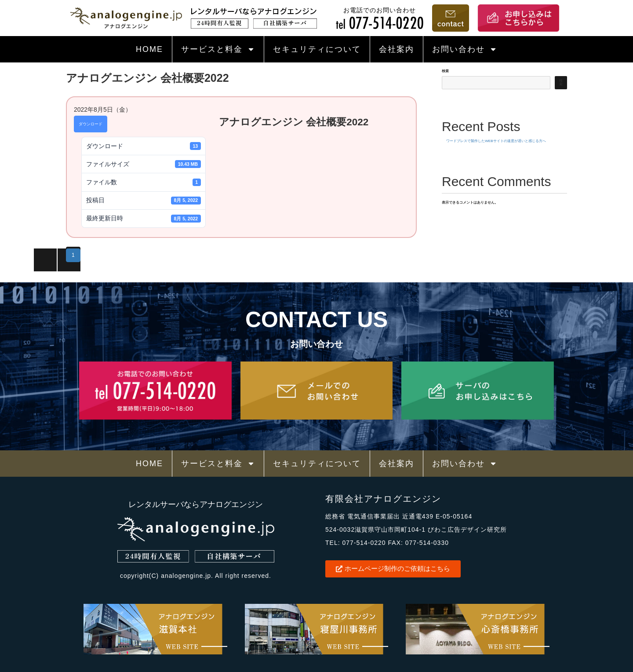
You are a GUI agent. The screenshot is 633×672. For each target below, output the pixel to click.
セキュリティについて (317, 49)
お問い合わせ (465, 49)
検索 (445, 71)
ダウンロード (91, 124)
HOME (149, 49)
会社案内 (397, 49)
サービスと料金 (218, 49)
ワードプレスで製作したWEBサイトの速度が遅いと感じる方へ (496, 141)
